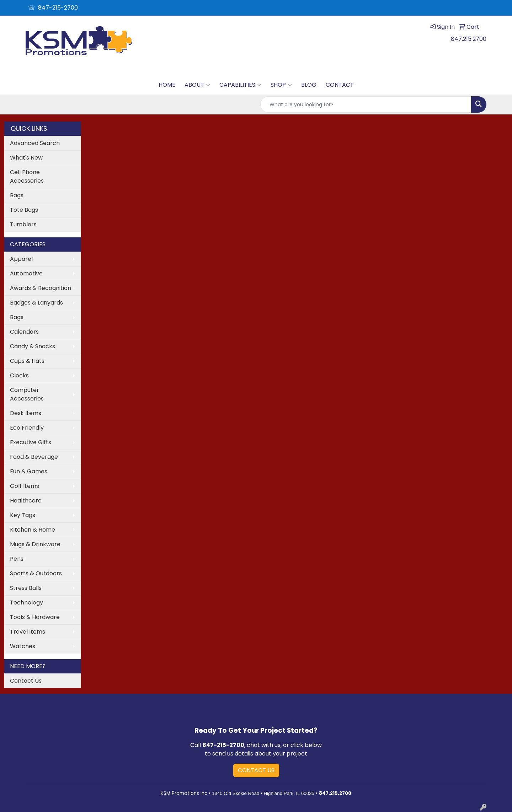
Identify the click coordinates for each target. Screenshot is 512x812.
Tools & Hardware (35, 617)
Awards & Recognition (41, 288)
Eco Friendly (27, 428)
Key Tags (23, 515)
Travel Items (28, 632)
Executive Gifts (31, 442)
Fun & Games (29, 471)
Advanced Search (35, 143)
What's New (26, 158)
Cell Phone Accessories (27, 176)
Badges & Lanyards (36, 303)
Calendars (24, 332)
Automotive (26, 273)
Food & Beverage (34, 457)
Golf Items (25, 486)
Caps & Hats (27, 361)
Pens (17, 559)
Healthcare (26, 501)
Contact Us (26, 681)
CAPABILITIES (240, 85)
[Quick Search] (366, 104)
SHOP (281, 85)
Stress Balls (26, 588)
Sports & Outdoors (36, 573)
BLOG (309, 85)
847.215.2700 (469, 39)
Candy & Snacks (33, 346)
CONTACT (340, 85)
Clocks (19, 375)
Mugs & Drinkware (35, 544)
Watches (23, 646)
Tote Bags (24, 210)
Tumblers (23, 224)
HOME (167, 85)
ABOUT (197, 85)
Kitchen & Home (33, 530)
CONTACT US (256, 770)
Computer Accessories (27, 394)
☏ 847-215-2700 (53, 8)
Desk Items (26, 413)
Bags (17, 195)
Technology (26, 603)
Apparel (21, 259)
